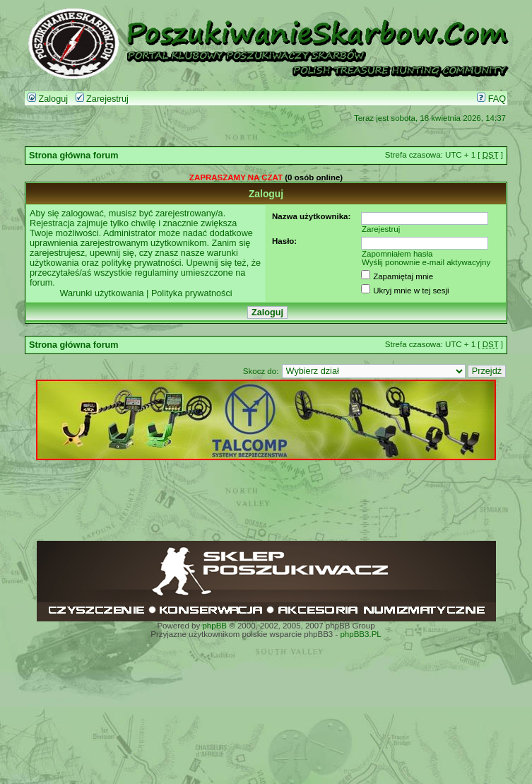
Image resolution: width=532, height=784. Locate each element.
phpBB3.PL (360, 634)
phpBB (214, 626)
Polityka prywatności (192, 293)
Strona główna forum (74, 156)
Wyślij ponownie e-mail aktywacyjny (426, 262)
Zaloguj (48, 99)
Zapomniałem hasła (397, 254)
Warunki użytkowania (101, 293)
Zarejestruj (102, 99)
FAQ (491, 99)
